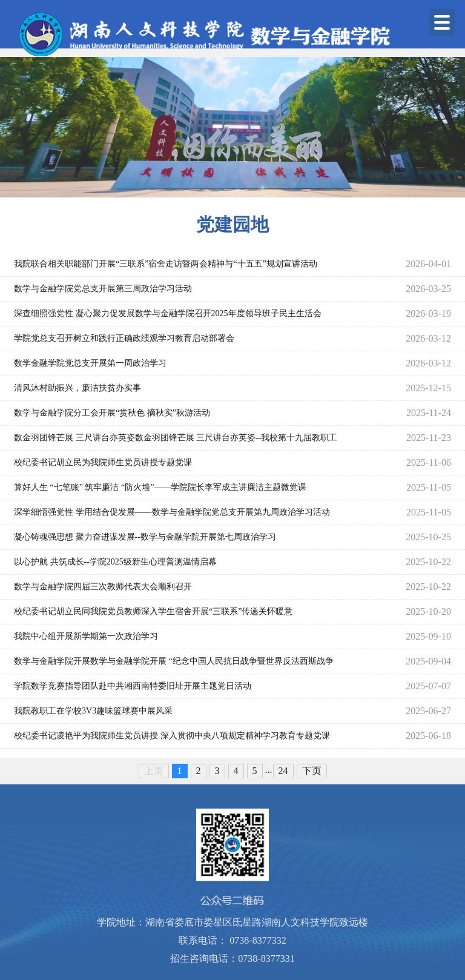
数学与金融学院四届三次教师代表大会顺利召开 (103, 587)
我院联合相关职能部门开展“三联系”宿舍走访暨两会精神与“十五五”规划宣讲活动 (166, 264)
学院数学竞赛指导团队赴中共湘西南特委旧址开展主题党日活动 (133, 686)
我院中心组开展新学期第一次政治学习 (86, 636)
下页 (312, 771)
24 (283, 771)
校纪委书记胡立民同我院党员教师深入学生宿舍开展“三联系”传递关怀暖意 (153, 611)
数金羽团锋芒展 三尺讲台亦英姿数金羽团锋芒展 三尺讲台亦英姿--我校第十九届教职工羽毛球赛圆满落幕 (176, 442)
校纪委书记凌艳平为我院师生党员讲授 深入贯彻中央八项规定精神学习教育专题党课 (172, 736)
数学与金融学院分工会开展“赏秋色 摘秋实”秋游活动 (112, 413)
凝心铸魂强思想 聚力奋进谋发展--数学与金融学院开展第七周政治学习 (145, 537)
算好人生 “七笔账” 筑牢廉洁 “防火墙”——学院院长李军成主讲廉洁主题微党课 (160, 487)
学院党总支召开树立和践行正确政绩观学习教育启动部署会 (124, 338)
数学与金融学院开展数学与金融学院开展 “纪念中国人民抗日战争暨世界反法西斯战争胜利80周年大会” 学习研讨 (174, 665)
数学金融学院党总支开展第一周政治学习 (90, 363)
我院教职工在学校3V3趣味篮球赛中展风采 (93, 711)
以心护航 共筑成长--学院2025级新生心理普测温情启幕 (115, 562)
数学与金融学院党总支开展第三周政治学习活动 (103, 289)
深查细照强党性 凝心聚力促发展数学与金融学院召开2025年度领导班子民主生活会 (168, 313)
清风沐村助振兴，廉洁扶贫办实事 (77, 388)
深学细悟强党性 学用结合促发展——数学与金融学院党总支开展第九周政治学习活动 (172, 512)
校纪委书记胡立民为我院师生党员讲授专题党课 (103, 462)
